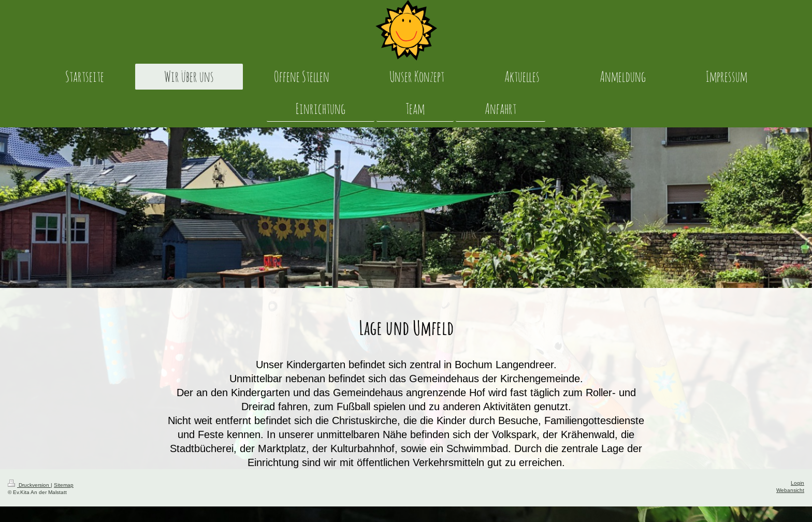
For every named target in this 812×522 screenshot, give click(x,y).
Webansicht (790, 490)
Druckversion (29, 485)
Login (798, 483)
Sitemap (64, 485)
